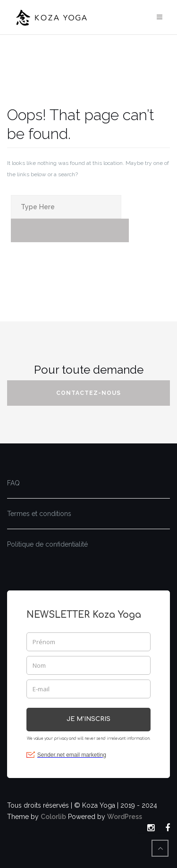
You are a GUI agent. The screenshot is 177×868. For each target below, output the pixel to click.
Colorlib (53, 817)
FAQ (13, 483)
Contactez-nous (88, 393)
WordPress (125, 817)
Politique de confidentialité (47, 544)
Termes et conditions (39, 514)
